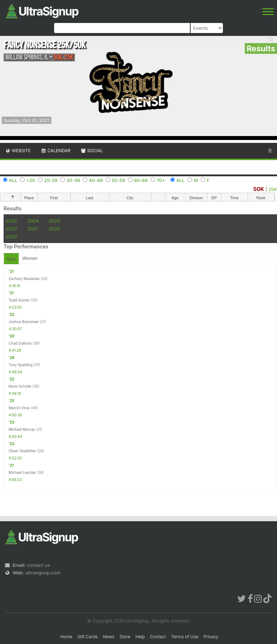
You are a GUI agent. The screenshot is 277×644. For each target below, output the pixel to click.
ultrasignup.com (43, 573)
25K (273, 189)
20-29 (51, 180)
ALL (13, 180)
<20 (31, 180)
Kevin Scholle (20, 386)
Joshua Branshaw (24, 322)
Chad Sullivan (20, 343)
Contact (158, 637)
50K (259, 189)
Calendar (56, 151)
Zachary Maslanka (24, 279)
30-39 (73, 180)
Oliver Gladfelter (22, 451)
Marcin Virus (19, 408)
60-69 (141, 180)
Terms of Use (185, 637)
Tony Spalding (21, 365)
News (109, 637)
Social (92, 151)
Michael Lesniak (22, 472)
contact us (38, 565)
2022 (11, 229)
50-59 (119, 180)
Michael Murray (22, 429)
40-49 (96, 180)
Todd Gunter (19, 300)
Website (18, 151)
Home (66, 637)
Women (30, 258)
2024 (33, 221)
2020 (54, 229)
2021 (32, 229)
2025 (11, 221)
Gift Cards (88, 637)
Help (140, 637)
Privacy (211, 637)
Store (125, 637)
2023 (54, 221)
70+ (161, 180)
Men (11, 259)
